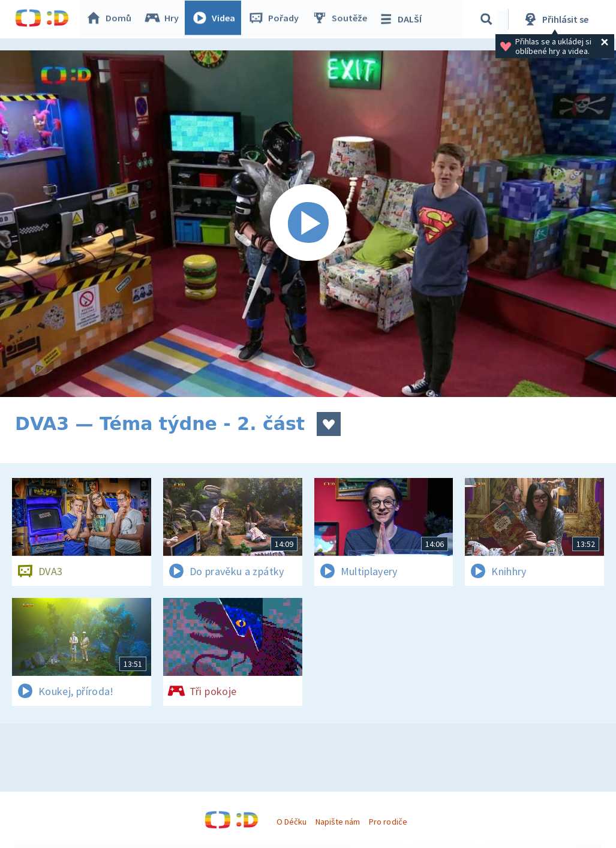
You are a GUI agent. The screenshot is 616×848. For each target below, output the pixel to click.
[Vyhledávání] (488, 19)
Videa (217, 19)
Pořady (277, 19)
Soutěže (342, 19)
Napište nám (338, 822)
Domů (112, 19)
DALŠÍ (403, 19)
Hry (165, 19)
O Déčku (292, 822)
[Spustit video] (308, 224)
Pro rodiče (388, 822)
